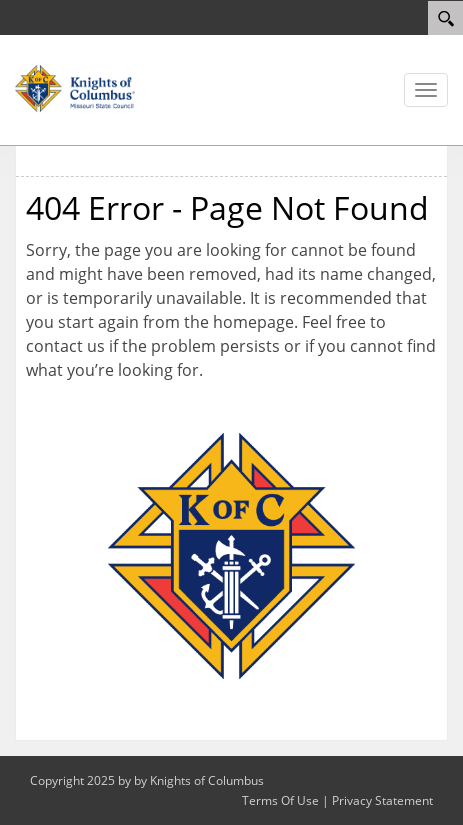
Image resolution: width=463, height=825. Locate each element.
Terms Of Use (280, 800)
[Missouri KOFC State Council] (75, 87)
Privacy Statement (382, 800)
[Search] (445, 18)
